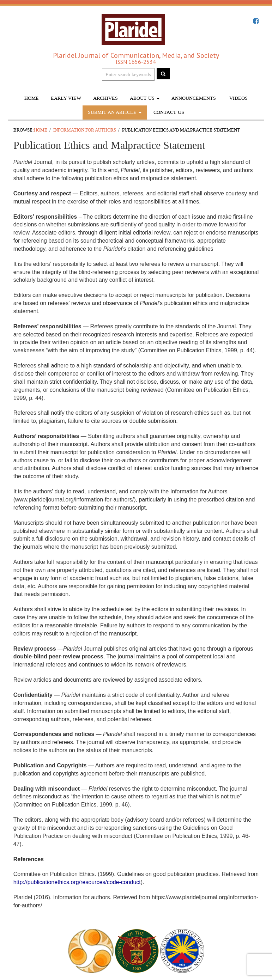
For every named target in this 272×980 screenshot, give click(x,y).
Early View (66, 98)
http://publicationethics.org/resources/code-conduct (77, 882)
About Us (145, 98)
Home (32, 98)
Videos (238, 98)
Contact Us (169, 112)
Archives (105, 98)
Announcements (194, 98)
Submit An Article (115, 112)
